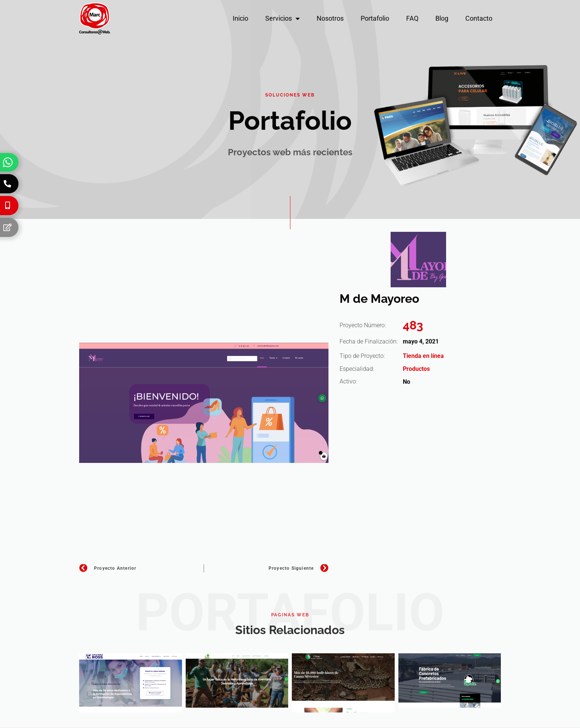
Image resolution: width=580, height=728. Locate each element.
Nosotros (330, 18)
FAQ (412, 18)
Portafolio (375, 18)
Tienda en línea (423, 356)
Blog (442, 18)
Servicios (282, 18)
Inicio (240, 18)
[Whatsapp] (8, 162)
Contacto (479, 18)
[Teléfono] (7, 184)
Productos (416, 369)
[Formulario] (7, 227)
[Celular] (7, 206)
